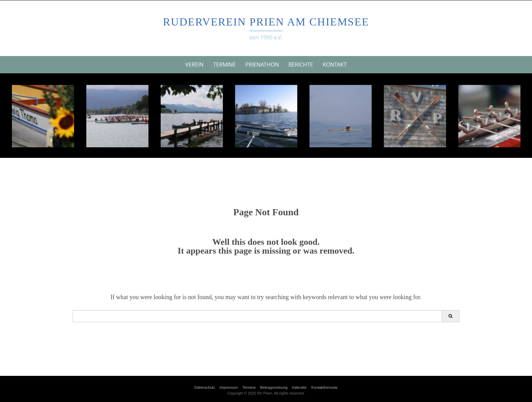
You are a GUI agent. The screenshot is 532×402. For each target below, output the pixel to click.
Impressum (229, 387)
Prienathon (262, 65)
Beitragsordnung (274, 387)
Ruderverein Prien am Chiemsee (266, 22)
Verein (194, 65)
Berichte (301, 65)
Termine (224, 65)
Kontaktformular (325, 387)
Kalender (299, 387)
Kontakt (335, 65)
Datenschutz (205, 387)
